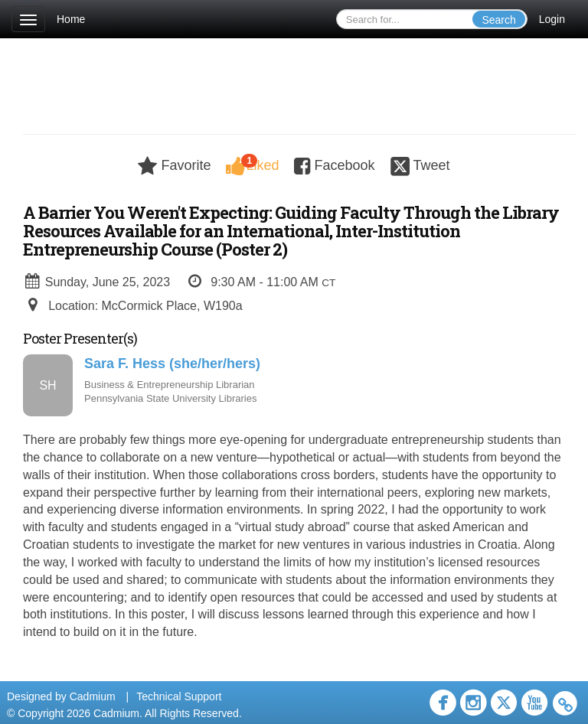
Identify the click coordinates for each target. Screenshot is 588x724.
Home (71, 19)
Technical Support (179, 696)
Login (552, 19)
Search (498, 20)
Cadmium (93, 696)
